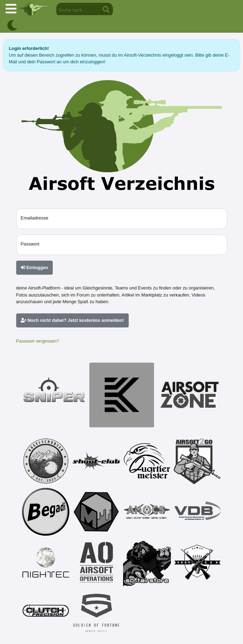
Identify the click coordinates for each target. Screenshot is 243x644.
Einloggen (34, 267)
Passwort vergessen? (38, 341)
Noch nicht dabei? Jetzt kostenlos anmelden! (72, 320)
